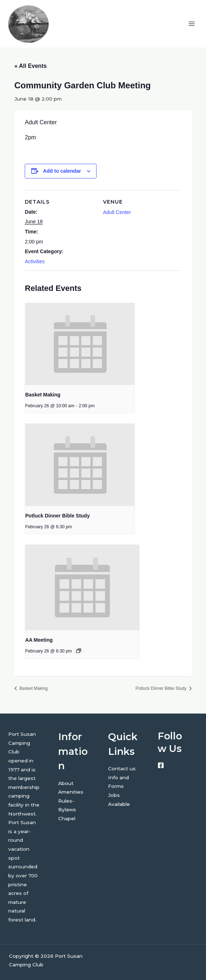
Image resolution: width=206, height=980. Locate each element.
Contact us (122, 768)
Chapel (67, 818)
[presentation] (80, 344)
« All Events (31, 66)
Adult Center (117, 212)
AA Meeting (39, 640)
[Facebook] (161, 765)
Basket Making (43, 395)
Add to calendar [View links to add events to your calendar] (62, 171)
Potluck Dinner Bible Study (57, 516)
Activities (35, 261)
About (66, 783)
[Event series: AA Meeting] (79, 651)
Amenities (71, 792)
